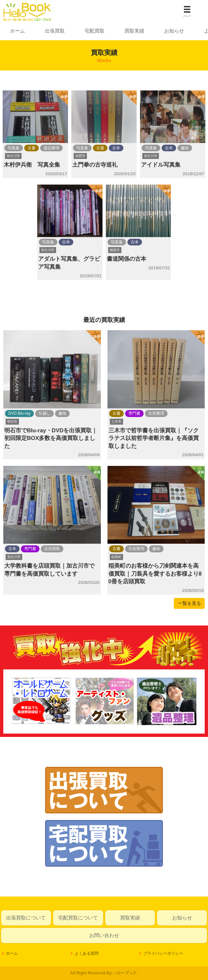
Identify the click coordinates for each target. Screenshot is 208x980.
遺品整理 (51, 148)
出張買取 (55, 31)
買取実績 (134, 31)
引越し (44, 413)
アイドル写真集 (161, 165)
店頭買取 (52, 549)
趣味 (185, 148)
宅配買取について (78, 918)
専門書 (134, 413)
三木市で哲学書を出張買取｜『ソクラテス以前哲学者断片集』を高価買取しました (154, 438)
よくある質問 (87, 953)
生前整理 (156, 413)
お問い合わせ (104, 935)
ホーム (17, 31)
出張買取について (26, 918)
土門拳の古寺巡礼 (95, 165)
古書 (32, 148)
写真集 (14, 148)
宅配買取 (95, 31)
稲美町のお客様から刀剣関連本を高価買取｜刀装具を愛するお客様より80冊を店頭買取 (155, 574)
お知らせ (174, 31)
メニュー (187, 16)
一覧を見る (189, 603)
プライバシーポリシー (163, 953)
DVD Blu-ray (19, 413)
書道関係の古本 (127, 259)
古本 (116, 148)
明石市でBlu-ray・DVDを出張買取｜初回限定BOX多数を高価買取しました (51, 438)
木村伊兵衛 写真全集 (32, 165)
